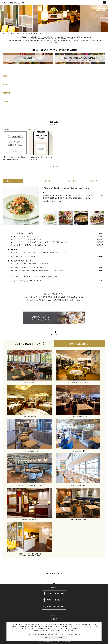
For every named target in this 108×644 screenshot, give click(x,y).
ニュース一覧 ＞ (54, 166)
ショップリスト (15, 34)
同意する (47, 638)
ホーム (5, 34)
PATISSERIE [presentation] (79, 344)
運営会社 (54, 615)
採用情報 (54, 619)
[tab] (29, 344)
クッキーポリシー (56, 630)
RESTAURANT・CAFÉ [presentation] (29, 344)
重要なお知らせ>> (54, 573)
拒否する (61, 638)
